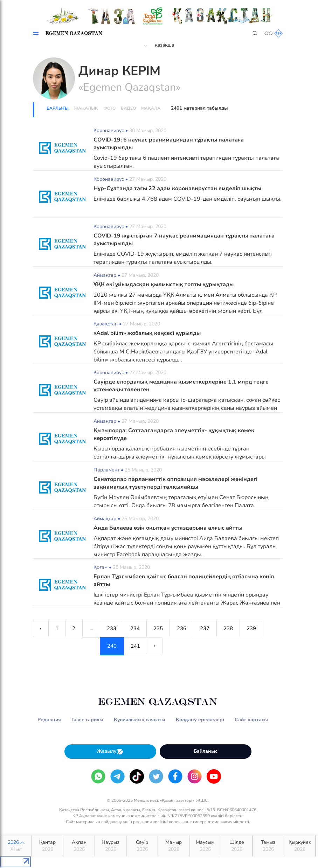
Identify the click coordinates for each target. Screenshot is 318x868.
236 (185, 628)
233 (113, 628)
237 (209, 628)
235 (161, 628)
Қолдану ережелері (200, 720)
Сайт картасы (251, 720)
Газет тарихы (87, 720)
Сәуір (142, 847)
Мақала (151, 108)
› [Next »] (88, 647)
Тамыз (268, 847)
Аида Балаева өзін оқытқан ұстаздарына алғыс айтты (168, 528)
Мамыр (174, 847)
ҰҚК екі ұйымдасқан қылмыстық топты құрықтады (164, 284)
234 (137, 628)
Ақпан (79, 847)
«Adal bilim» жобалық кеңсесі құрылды (147, 333)
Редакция (49, 720)
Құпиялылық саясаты (140, 720)
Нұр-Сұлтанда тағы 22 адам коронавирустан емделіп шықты (177, 188)
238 (232, 628)
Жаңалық (86, 108)
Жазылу (110, 752)
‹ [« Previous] (41, 628)
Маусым (205, 847)
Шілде (237, 847)
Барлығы (58, 108)
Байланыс (206, 752)
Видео (128, 108)
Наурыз (110, 847)
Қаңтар (47, 847)
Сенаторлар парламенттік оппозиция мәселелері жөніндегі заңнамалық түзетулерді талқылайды (175, 483)
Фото (109, 108)
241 (68, 647)
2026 (16, 847)
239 (256, 628)
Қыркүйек (300, 847)
